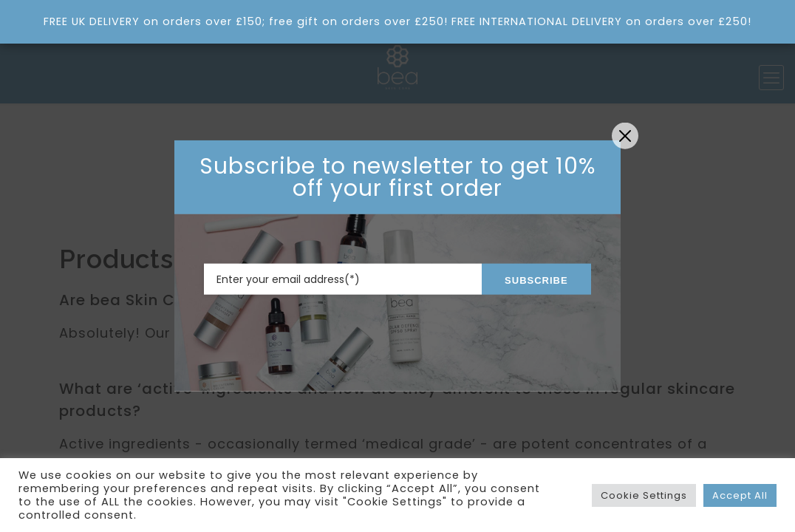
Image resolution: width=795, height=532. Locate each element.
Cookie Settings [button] (644, 495)
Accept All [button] (740, 495)
